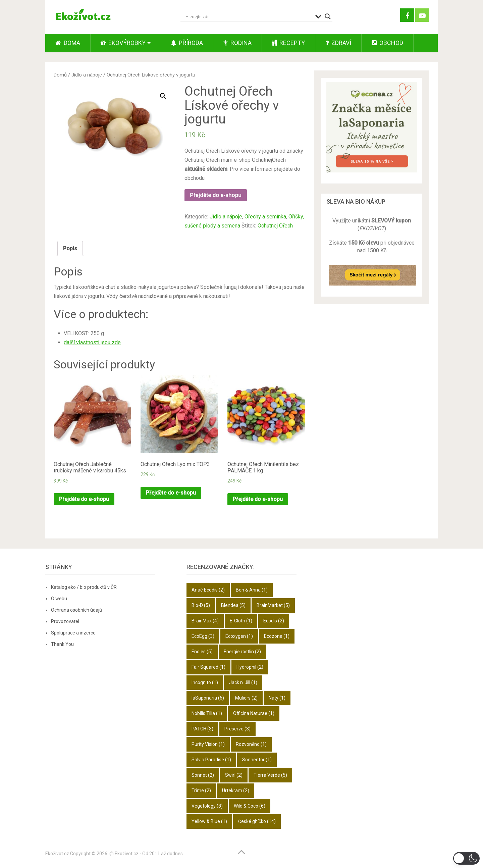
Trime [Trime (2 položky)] (201, 790)
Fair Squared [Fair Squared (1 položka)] (208, 667)
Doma (68, 43)
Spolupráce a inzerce (73, 633)
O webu (59, 599)
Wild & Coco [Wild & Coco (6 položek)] (250, 806)
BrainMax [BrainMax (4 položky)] (205, 621)
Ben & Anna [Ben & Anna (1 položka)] (252, 590)
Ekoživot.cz (57, 854)
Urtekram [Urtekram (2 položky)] (236, 790)
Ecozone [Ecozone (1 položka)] (277, 636)
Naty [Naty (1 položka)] (277, 698)
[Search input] (249, 16)
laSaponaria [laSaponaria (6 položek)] (208, 698)
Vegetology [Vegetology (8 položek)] (207, 806)
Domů (60, 75)
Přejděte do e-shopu (216, 195)
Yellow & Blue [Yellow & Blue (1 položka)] (209, 821)
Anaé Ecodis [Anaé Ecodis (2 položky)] (208, 590)
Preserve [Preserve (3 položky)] (237, 729)
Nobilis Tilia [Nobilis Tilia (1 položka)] (207, 713)
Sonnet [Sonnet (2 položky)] (203, 775)
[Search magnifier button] (328, 16)
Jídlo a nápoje (87, 75)
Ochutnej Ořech (275, 226)
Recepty (288, 43)
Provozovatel (65, 621)
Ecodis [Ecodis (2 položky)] (274, 621)
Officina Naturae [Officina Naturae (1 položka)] (254, 713)
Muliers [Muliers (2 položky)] (246, 698)
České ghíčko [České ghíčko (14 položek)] (257, 821)
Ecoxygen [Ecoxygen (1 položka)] (239, 636)
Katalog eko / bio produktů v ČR (84, 587)
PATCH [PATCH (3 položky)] (202, 729)
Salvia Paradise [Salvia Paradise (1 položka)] (211, 760)
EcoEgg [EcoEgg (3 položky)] (203, 636)
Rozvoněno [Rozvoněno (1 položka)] (251, 744)
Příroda (187, 43)
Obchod (387, 43)
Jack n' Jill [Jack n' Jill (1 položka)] (243, 682)
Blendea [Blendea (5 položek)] (233, 605)
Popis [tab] (70, 248)
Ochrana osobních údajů (76, 610)
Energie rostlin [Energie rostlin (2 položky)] (242, 652)
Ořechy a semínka (265, 217)
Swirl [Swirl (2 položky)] (234, 775)
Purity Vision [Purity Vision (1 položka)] (208, 744)
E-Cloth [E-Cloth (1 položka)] (241, 621)
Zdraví (338, 43)
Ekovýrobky (123, 43)
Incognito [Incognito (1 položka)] (205, 682)
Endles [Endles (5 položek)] (202, 652)
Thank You (62, 644)
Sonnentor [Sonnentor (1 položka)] (257, 760)
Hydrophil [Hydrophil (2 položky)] (250, 667)
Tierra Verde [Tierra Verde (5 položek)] (270, 775)
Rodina (237, 43)
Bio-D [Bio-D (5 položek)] (201, 605)
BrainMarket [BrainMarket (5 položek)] (273, 605)
